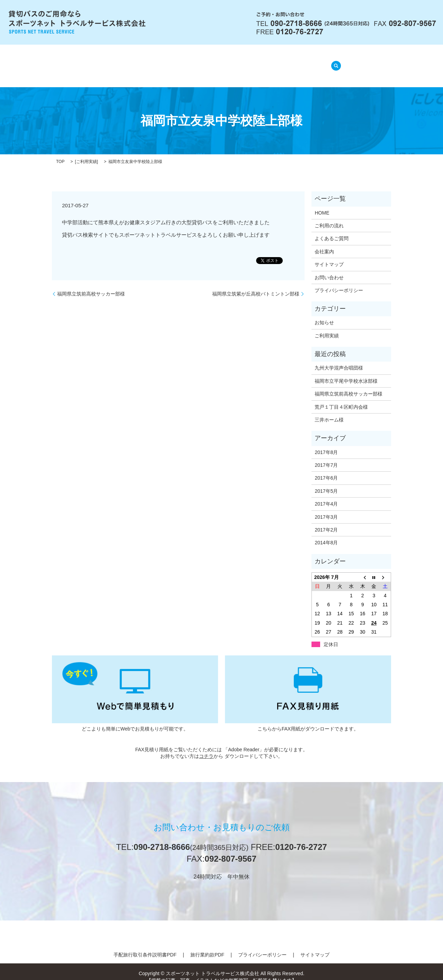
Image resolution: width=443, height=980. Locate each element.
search (334, 62)
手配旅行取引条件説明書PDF (145, 946)
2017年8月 (326, 443)
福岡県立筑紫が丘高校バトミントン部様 (256, 285)
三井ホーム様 (329, 411)
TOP (60, 153)
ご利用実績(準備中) (292, 62)
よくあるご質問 (235, 62)
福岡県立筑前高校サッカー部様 (91, 285)
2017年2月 (326, 521)
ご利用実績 (87, 153)
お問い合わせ (329, 269)
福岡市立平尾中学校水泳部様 (346, 372)
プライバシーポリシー (339, 282)
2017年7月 (326, 456)
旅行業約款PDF (207, 946)
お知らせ (324, 314)
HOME (112, 62)
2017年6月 (326, 469)
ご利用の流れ (186, 62)
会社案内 (145, 62)
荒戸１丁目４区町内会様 (341, 398)
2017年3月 (326, 508)
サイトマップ (329, 256)
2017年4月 (326, 495)
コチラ (206, 747)
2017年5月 (326, 482)
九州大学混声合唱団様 (339, 359)
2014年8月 (326, 534)
